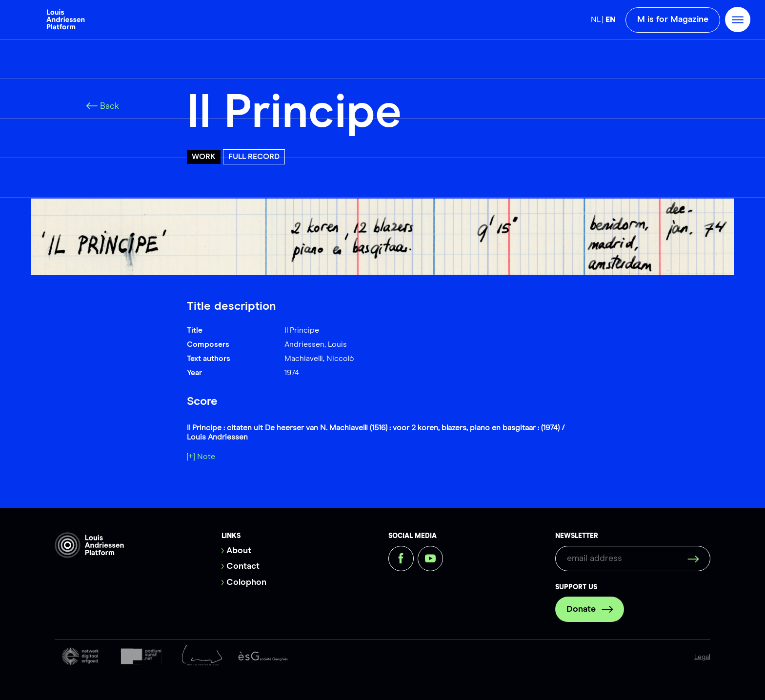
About (239, 551)
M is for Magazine (673, 20)
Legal (702, 657)
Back (102, 106)
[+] (191, 457)
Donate (590, 609)
